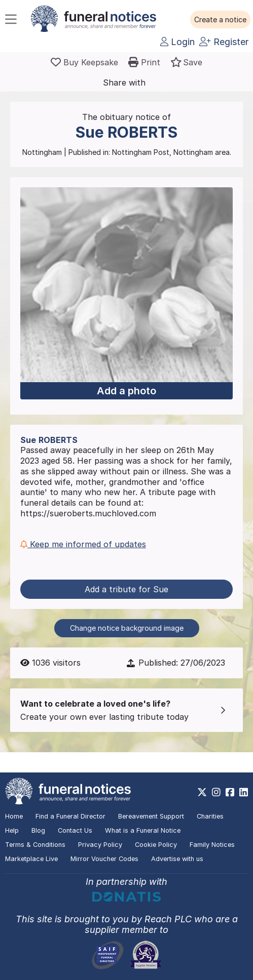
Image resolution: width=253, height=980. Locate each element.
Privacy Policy (100, 845)
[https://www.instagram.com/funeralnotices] (216, 792)
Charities (210, 816)
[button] (220, 20)
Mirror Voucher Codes (104, 859)
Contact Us (75, 830)
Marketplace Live (31, 859)
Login (177, 42)
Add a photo (126, 391)
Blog (38, 830)
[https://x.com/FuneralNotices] (202, 792)
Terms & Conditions (35, 845)
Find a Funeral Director (70, 816)
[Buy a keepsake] (84, 62)
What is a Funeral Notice (143, 830)
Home (14, 816)
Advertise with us (177, 859)
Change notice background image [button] (127, 628)
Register (224, 42)
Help (12, 830)
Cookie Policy (156, 845)
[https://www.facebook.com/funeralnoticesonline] (230, 792)
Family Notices (212, 845)
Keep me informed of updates (83, 544)
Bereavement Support (151, 816)
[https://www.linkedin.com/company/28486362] (244, 792)
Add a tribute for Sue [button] (126, 589)
